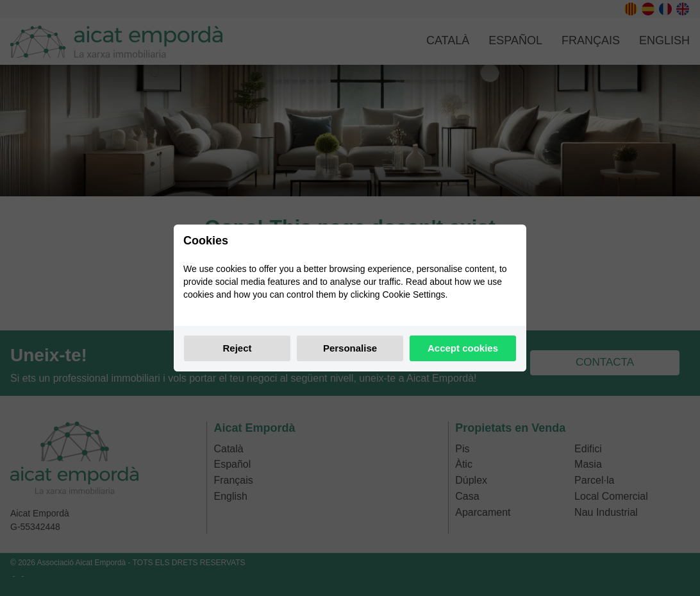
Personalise (350, 348)
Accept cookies (463, 348)
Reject (237, 348)
